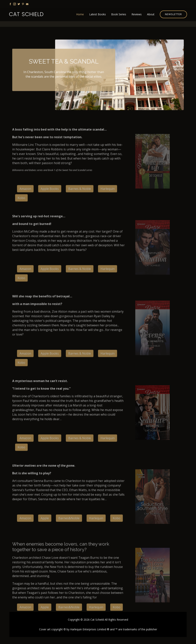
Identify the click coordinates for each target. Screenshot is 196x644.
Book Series (119, 14)
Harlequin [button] (107, 198)
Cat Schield (26, 14)
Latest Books (98, 14)
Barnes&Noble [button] (70, 520)
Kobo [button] (116, 520)
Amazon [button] (27, 198)
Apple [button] (46, 520)
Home (80, 14)
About (151, 14)
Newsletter (173, 14)
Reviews (137, 14)
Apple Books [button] (51, 198)
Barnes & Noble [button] (80, 198)
